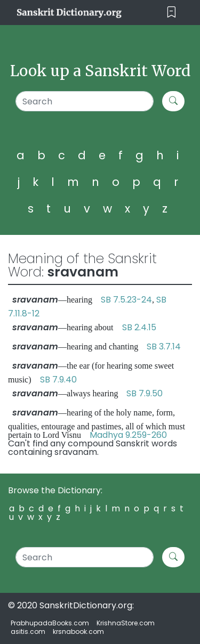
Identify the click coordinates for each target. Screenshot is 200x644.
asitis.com (28, 631)
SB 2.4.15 (139, 327)
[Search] (85, 101)
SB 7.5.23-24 (126, 300)
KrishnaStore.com (126, 623)
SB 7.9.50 (145, 393)
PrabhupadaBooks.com (50, 623)
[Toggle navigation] (171, 13)
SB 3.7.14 (164, 347)
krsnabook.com (78, 631)
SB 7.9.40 (58, 380)
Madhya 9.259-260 (128, 435)
